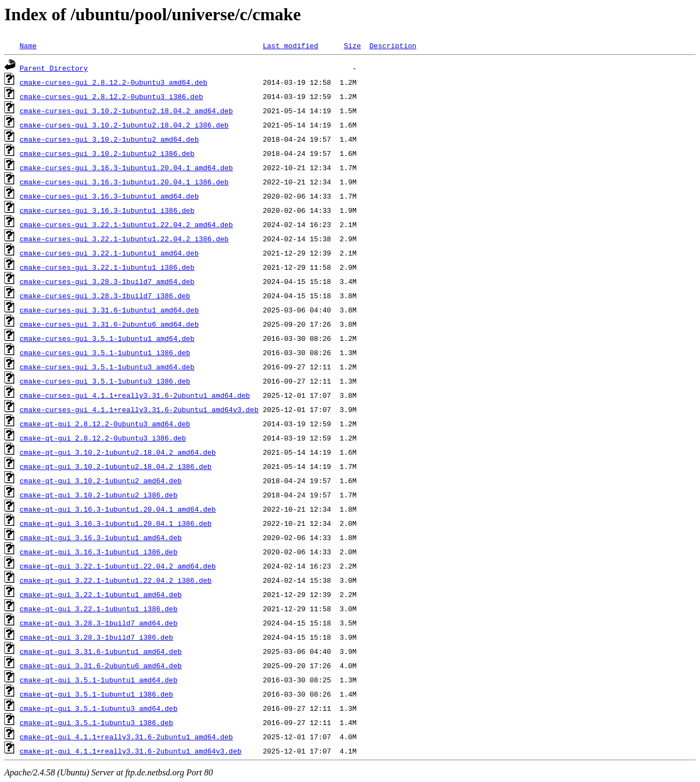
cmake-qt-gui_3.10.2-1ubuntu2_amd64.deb (101, 480)
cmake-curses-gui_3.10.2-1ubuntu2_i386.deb (107, 153)
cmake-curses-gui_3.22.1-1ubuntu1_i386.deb (107, 267)
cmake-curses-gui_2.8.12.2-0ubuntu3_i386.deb (111, 96)
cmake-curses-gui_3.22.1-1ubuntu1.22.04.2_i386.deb (124, 239)
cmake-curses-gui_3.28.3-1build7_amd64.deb (107, 281)
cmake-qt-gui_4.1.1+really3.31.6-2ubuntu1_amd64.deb (126, 737)
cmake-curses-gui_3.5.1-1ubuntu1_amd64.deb (107, 338)
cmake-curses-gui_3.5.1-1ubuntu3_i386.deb (105, 381)
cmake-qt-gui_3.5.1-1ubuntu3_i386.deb (97, 722)
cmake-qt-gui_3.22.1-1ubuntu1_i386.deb (99, 609)
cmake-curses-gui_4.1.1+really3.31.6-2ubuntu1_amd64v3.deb (139, 409)
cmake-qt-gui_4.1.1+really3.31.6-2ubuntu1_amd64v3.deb (131, 751)
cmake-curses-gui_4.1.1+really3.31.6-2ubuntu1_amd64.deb (135, 395)
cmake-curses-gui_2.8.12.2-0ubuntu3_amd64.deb (113, 82)
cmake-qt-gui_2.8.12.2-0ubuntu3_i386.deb (103, 438)
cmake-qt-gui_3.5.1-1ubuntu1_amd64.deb (99, 680)
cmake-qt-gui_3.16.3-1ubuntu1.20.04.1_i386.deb (116, 523)
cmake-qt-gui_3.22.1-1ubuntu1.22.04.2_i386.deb (116, 580)
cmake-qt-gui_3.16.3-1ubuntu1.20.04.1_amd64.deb (118, 509)
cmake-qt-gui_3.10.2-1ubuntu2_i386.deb (99, 495)
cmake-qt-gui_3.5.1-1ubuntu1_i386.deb (97, 694)
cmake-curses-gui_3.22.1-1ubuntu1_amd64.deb (109, 253)
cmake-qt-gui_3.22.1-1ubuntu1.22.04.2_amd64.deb (118, 566)
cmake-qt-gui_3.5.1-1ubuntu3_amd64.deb (99, 708)
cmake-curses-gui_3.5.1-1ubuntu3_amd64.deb (107, 367)
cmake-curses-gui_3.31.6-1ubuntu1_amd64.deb (109, 310)
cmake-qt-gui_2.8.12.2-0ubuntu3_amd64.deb (105, 424)
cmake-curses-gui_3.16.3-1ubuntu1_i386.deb (107, 210)
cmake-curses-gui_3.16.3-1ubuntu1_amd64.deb (109, 196)
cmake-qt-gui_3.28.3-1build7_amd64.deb (99, 623)
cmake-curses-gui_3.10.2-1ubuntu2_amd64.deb (109, 139)
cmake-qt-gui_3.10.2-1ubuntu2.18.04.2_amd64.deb (118, 452)
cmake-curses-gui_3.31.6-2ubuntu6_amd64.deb (109, 324)
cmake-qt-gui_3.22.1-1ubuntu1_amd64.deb (101, 594)
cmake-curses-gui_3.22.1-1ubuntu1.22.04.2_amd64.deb (126, 224)
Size (352, 45)
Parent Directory (54, 68)
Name (28, 45)
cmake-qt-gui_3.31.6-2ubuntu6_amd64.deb (101, 665)
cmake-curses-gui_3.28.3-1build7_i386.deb (105, 296)
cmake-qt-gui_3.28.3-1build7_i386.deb (97, 637)
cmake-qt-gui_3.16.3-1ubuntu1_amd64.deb (101, 537)
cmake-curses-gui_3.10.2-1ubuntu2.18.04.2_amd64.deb (126, 111)
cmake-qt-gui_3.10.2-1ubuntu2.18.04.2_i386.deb (116, 466)
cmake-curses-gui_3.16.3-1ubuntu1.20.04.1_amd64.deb (126, 167)
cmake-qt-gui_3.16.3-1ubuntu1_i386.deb (99, 552)
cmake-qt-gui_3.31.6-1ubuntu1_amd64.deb (101, 651)
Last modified (290, 45)
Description (393, 45)
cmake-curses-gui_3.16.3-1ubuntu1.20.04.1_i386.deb (124, 182)
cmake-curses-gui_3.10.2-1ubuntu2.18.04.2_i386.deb (124, 125)
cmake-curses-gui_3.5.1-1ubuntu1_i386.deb (105, 352)
